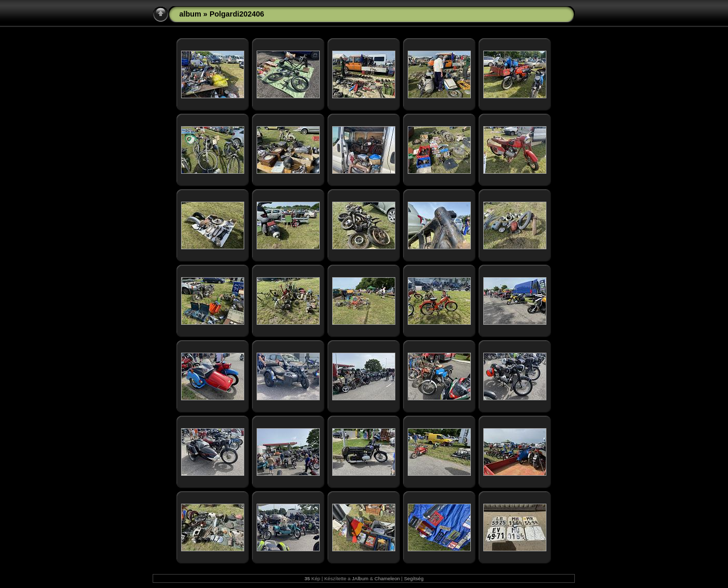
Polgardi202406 (237, 14)
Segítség (414, 578)
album (190, 14)
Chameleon (387, 578)
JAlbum (360, 578)
